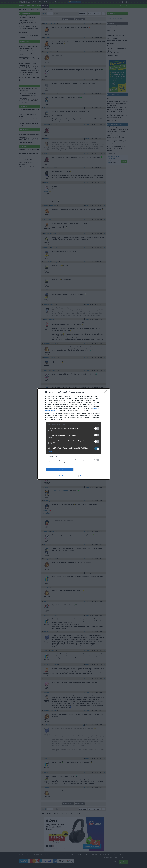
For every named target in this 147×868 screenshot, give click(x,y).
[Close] (106, 392)
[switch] (97, 428)
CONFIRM (60, 469)
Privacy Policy (84, 476)
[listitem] (73, 424)
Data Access (73, 476)
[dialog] (73, 434)
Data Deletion (63, 476)
